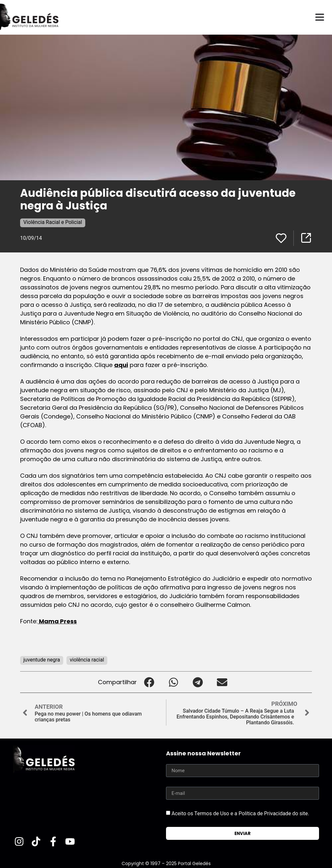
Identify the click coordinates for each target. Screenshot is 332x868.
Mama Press (57, 621)
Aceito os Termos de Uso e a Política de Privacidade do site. (240, 813)
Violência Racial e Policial (53, 222)
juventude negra (42, 660)
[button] (149, 682)
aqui (121, 365)
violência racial (87, 660)
